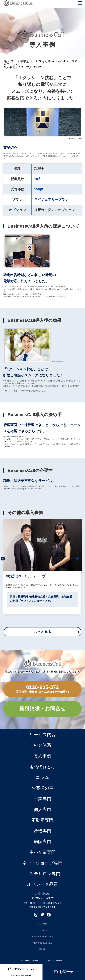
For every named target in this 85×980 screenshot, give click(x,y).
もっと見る (42, 632)
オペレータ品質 (42, 884)
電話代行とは (42, 767)
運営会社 (42, 949)
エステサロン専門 (43, 874)
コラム (42, 777)
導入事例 (9, 67)
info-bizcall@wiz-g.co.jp (43, 907)
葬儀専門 (42, 831)
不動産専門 (42, 820)
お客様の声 (42, 788)
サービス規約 (42, 924)
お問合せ (64, 972)
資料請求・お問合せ (42, 709)
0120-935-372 (42, 687)
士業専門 (42, 799)
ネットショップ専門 (42, 863)
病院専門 (42, 841)
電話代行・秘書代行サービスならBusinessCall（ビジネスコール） (40, 63)
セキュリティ (42, 930)
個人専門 (42, 809)
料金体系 (42, 745)
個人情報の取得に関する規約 (42, 937)
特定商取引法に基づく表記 (42, 943)
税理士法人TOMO (75, 138)
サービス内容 (43, 735)
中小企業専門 (42, 852)
